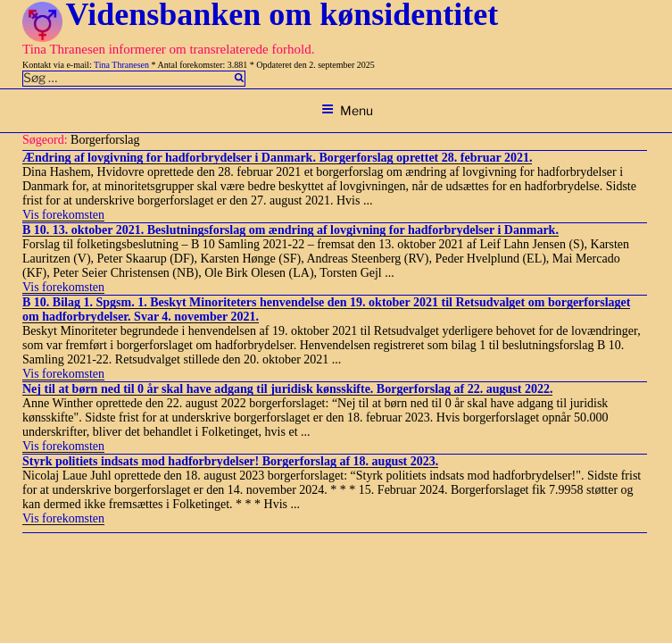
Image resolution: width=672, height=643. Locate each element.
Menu (347, 110)
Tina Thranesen (121, 65)
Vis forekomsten (63, 215)
